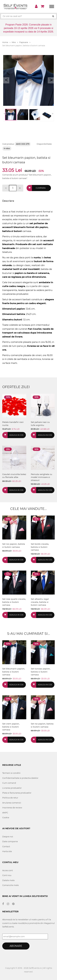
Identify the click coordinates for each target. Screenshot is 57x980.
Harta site (7, 851)
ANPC (5, 813)
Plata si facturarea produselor (17, 793)
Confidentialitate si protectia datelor (20, 778)
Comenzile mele (10, 885)
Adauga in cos (16, 435)
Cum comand (9, 783)
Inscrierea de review (12, 808)
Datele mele (8, 880)
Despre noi (8, 837)
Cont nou (7, 875)
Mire (15, 42)
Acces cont (8, 870)
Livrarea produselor (12, 788)
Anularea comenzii (12, 803)
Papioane (25, 42)
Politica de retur (10, 798)
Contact (6, 846)
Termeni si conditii (11, 773)
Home (6, 42)
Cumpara (41, 188)
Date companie (10, 841)
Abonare (16, 946)
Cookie (6, 817)
